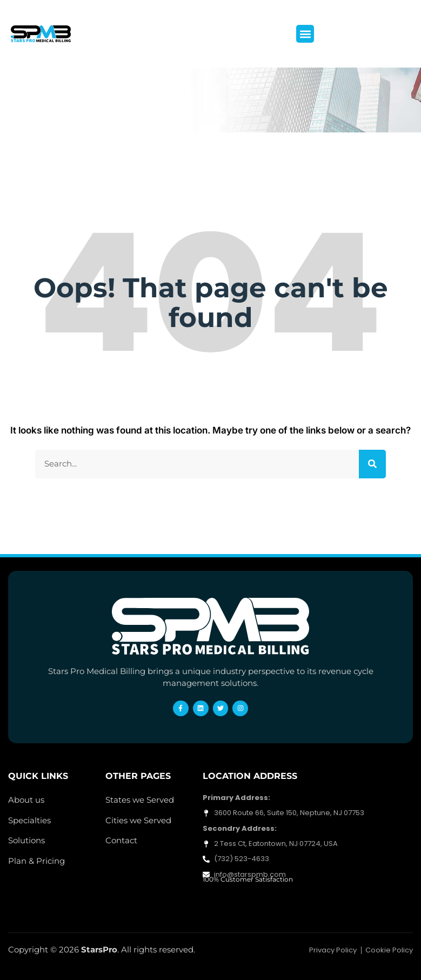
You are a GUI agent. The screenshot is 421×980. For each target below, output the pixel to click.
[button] (305, 34)
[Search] (372, 464)
